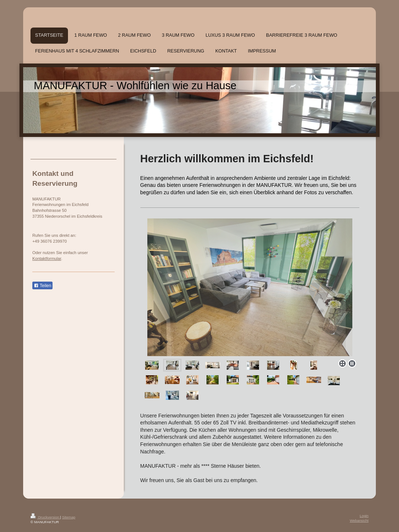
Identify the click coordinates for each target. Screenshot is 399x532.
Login (364, 516)
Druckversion (45, 517)
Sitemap (69, 517)
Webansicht (359, 520)
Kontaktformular (47, 258)
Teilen (42, 286)
